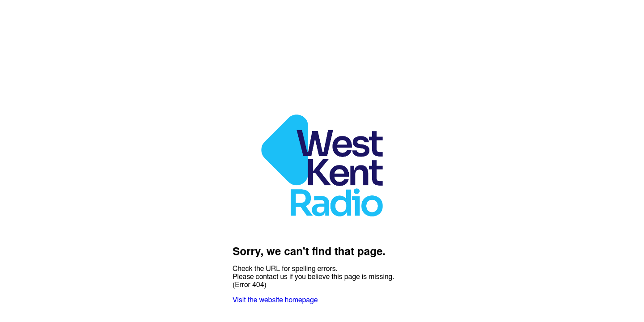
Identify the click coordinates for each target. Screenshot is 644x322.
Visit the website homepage (275, 300)
